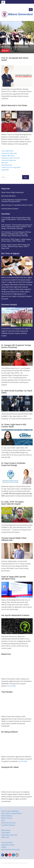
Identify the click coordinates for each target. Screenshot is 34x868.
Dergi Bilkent (6, 833)
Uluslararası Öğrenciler (9, 153)
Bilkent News (6, 830)
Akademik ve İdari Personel (11, 158)
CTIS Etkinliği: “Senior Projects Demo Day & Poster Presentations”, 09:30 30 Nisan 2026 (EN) (16, 219)
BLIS (3, 820)
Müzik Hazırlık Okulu (8, 823)
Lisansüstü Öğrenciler (9, 160)
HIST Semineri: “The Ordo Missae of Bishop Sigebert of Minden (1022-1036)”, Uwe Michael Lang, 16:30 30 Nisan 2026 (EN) (16, 234)
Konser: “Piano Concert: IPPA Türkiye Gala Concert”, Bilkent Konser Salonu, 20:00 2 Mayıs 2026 (16, 246)
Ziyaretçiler (5, 170)
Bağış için (5, 51)
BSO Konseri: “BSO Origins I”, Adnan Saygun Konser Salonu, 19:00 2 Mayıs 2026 (16, 240)
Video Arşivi (5, 837)
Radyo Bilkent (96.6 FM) (9, 835)
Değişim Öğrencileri (8, 156)
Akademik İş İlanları (8, 845)
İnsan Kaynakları (7, 842)
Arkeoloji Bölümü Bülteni (10, 209)
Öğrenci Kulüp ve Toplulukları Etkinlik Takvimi (17, 205)
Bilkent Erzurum (7, 818)
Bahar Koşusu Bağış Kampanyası (15, 47)
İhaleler (4, 847)
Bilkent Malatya (7, 816)
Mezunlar (5, 163)
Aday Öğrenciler (7, 165)
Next (32, 37)
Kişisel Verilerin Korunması (10, 850)
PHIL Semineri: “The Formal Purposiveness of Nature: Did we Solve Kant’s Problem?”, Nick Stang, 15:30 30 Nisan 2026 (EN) (17, 227)
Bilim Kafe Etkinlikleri (9, 196)
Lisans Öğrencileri (7, 151)
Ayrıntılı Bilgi (11, 686)
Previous (2, 37)
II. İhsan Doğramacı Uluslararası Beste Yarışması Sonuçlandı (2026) (14, 201)
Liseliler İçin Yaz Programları (11, 167)
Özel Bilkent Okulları (8, 825)
